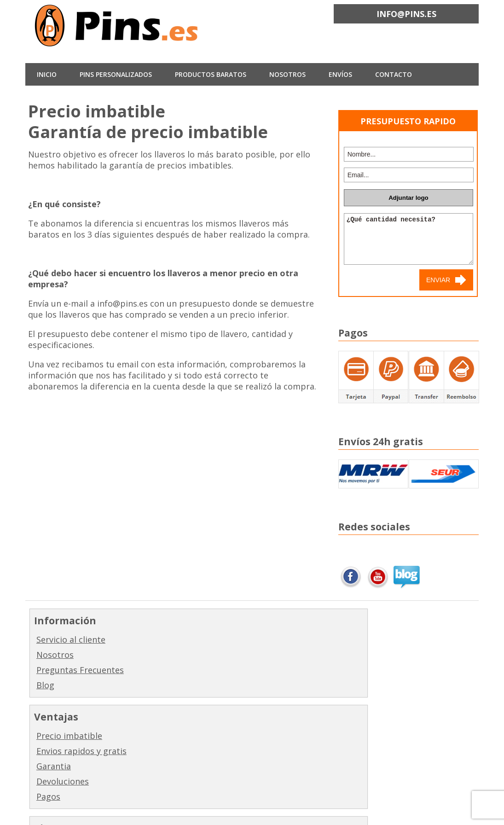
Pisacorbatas (289, 700)
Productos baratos (211, 74)
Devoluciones (176, 685)
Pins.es (90, 811)
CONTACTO (394, 74)
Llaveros (280, 655)
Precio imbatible (182, 639)
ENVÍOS (340, 74)
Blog (45, 685)
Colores (278, 757)
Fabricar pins (290, 639)
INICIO (47, 74)
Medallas (281, 670)
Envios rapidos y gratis (195, 655)
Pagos (162, 700)
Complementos (294, 772)
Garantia (167, 670)
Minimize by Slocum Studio (203, 811)
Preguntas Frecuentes (80, 670)
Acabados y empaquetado (291, 736)
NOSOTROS (287, 74)
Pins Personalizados (116, 74)
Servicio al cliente (71, 639)
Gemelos (281, 685)
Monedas (281, 715)
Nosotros (55, 655)
